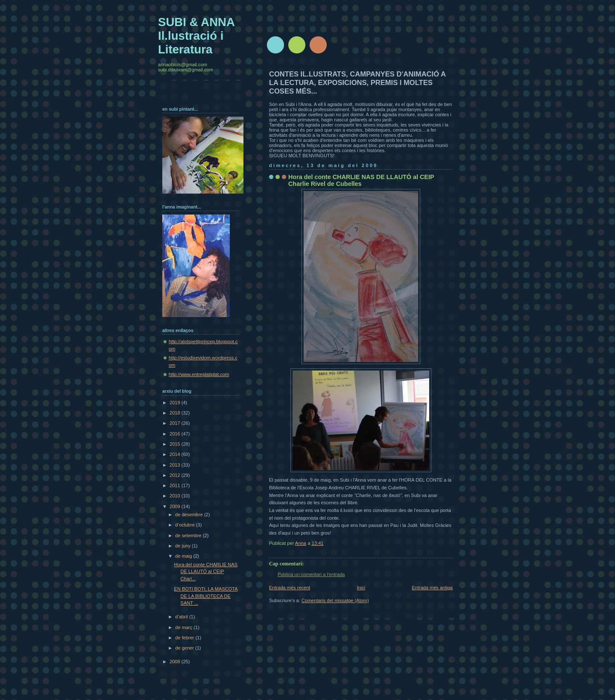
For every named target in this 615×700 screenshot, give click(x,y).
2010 (176, 496)
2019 (176, 403)
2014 (176, 454)
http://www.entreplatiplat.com (199, 374)
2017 (176, 423)
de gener (185, 648)
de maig (184, 556)
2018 (176, 413)
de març (184, 627)
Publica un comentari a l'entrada (311, 574)
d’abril (182, 617)
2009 (176, 506)
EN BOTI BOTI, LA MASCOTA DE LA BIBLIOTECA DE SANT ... (206, 596)
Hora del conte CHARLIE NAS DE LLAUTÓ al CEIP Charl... (206, 572)
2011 (176, 485)
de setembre (189, 535)
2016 (176, 434)
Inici (361, 588)
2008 (176, 662)
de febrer (185, 638)
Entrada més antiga (432, 588)
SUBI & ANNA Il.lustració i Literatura (196, 36)
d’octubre (186, 525)
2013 (176, 465)
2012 (176, 475)
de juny (183, 546)
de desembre (190, 515)
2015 (176, 444)
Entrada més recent (290, 588)
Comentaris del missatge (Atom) (335, 600)
